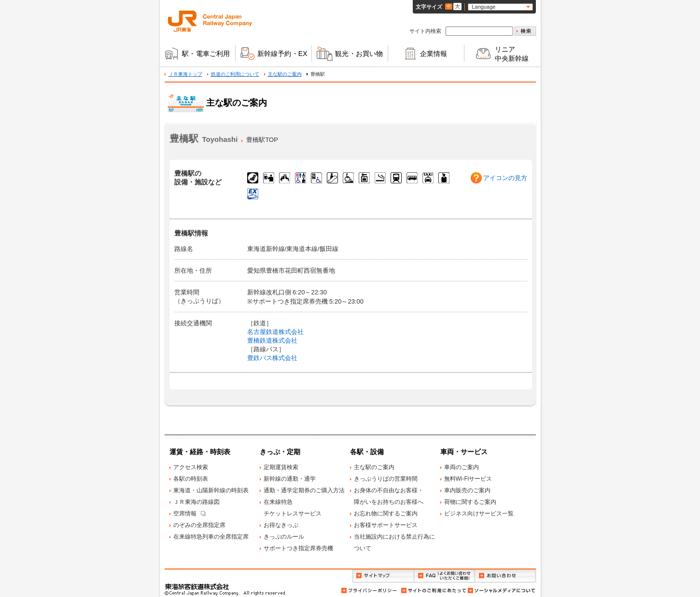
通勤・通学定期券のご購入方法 (304, 490)
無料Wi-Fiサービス (468, 479)
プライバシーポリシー (370, 590)
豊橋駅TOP (262, 140)
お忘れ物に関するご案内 (386, 514)
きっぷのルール (284, 537)
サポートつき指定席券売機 (298, 548)
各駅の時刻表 (191, 479)
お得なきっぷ (281, 525)
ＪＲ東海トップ (185, 74)
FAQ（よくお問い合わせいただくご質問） (444, 576)
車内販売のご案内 (467, 490)
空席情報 (185, 514)
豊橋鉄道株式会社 (272, 340)
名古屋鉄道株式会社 (275, 332)
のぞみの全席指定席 (199, 525)
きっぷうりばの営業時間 (386, 479)
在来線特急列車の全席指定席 (211, 537)
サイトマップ (383, 576)
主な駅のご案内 (285, 74)
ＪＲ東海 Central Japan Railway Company (210, 21)
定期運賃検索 (281, 467)
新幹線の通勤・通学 (290, 479)
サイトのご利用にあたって (433, 590)
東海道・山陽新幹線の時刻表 (211, 490)
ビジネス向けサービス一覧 (479, 514)
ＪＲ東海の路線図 (196, 502)
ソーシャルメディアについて (501, 590)
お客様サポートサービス (386, 525)
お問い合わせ (505, 576)
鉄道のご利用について (235, 74)
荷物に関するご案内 (470, 502)
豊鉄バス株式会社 (272, 358)
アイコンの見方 (505, 178)
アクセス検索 (191, 467)
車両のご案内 (462, 467)
